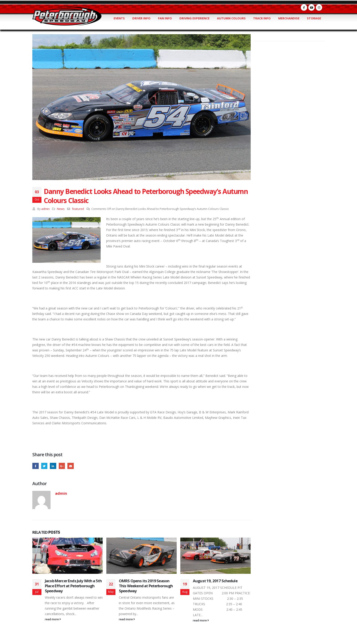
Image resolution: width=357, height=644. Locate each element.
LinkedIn (54, 466)
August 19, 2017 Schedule (215, 581)
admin (45, 209)
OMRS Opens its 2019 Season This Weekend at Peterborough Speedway (146, 586)
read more (53, 620)
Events (119, 18)
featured (78, 209)
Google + (63, 466)
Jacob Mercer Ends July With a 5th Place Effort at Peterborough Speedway (73, 586)
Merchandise (289, 18)
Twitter (45, 466)
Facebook (36, 466)
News (61, 209)
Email (73, 466)
